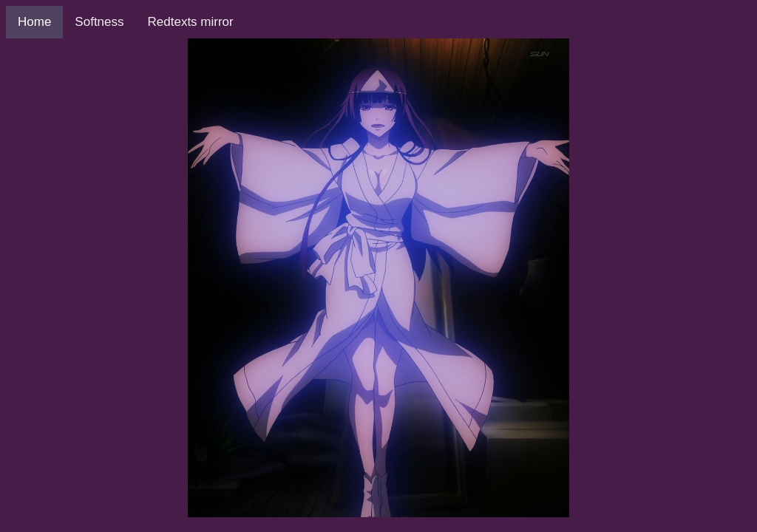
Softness (99, 22)
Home (34, 22)
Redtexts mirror (191, 22)
